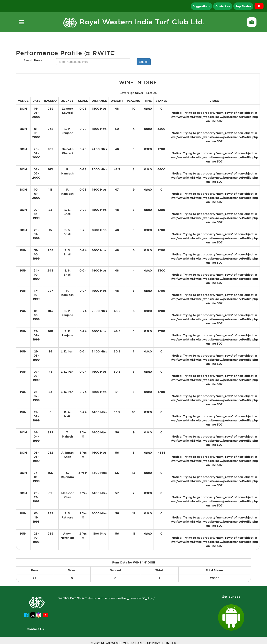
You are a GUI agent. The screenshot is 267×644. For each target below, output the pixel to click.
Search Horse (33, 60)
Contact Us (35, 629)
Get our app (231, 597)
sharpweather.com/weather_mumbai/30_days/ (121, 598)
